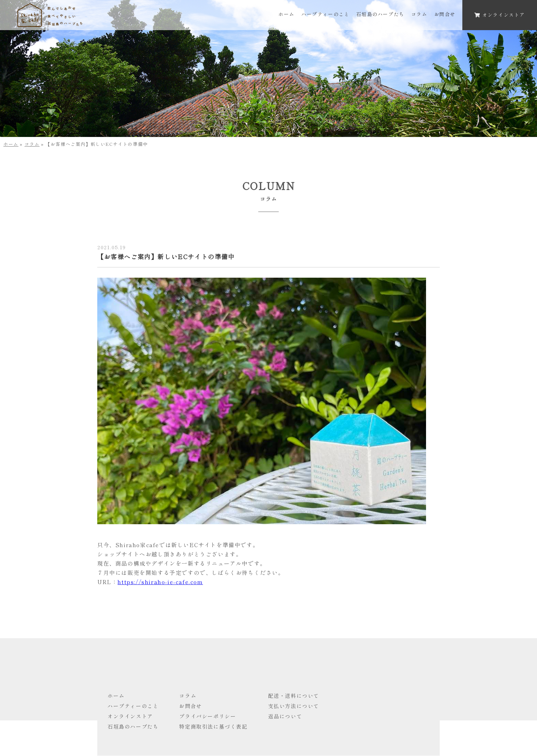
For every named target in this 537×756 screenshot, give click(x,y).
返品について (285, 716)
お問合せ (445, 14)
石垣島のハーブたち (380, 14)
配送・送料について (294, 696)
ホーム (286, 14)
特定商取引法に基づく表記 (213, 726)
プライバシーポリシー (208, 716)
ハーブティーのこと (325, 14)
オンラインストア (130, 716)
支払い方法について (294, 706)
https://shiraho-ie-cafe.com (160, 582)
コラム (419, 14)
